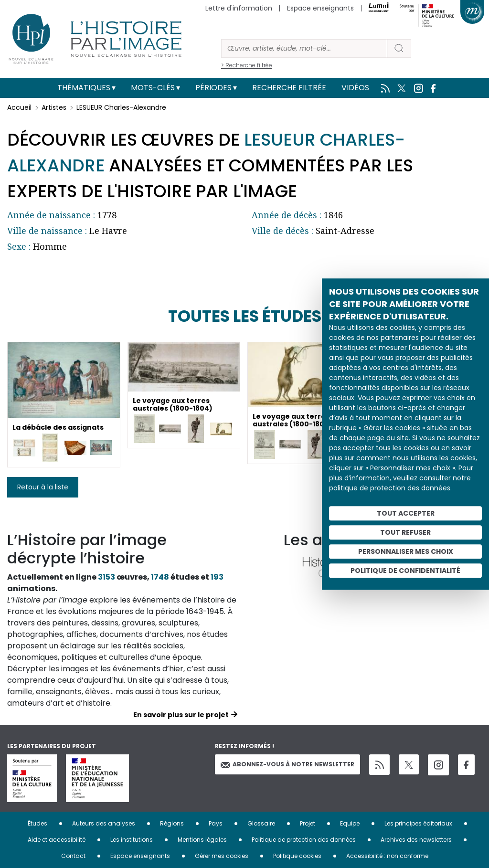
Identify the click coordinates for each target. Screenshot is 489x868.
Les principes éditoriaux (418, 823)
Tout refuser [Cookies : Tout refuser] (405, 532)
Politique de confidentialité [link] (405, 571)
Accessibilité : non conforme (387, 856)
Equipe (350, 823)
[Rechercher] (304, 48)
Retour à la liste (43, 487)
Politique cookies (297, 856)
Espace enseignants (320, 8)
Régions (172, 823)
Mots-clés (153, 88)
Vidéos (355, 88)
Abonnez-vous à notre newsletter (287, 764)
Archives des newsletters (416, 840)
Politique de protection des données (304, 840)
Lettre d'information (239, 8)
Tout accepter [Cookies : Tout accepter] (406, 513)
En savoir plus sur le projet (181, 715)
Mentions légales (202, 840)
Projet (308, 823)
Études (37, 823)
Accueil (19, 107)
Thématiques (84, 88)
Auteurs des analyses (104, 823)
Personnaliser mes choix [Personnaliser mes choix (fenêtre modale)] (406, 551)
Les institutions (132, 840)
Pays (216, 823)
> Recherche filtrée (247, 65)
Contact (73, 856)
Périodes (213, 88)
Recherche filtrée (289, 88)
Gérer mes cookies (222, 856)
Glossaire (261, 823)
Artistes (54, 107)
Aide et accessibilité (57, 840)
